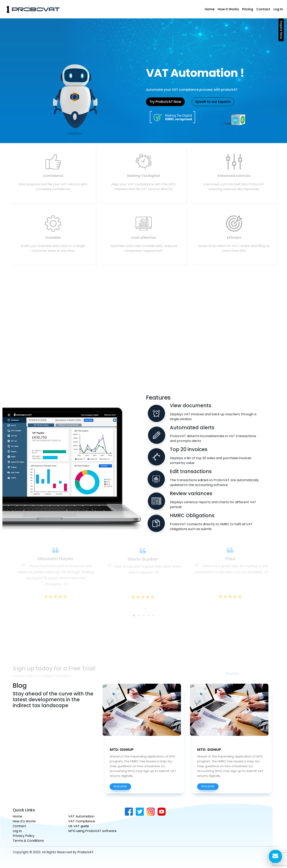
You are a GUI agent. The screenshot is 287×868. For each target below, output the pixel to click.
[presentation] (142, 605)
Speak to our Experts (213, 102)
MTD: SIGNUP (122, 756)
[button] (134, 611)
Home (210, 9)
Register (232, 677)
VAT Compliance (82, 821)
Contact (263, 9)
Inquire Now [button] (281, 30)
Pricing (248, 9)
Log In (278, 9)
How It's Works (24, 821)
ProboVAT (85, 852)
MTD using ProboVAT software (92, 831)
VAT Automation (81, 816)
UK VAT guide (79, 826)
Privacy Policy (24, 836)
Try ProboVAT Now (165, 102)
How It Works (228, 9)
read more (120, 792)
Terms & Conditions (28, 841)
